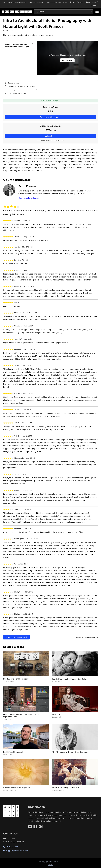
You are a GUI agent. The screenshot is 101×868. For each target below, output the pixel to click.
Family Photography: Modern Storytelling (70, 679)
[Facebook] (35, 827)
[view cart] (81, 2)
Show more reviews (16, 637)
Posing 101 (57, 714)
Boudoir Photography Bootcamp (66, 787)
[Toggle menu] (97, 12)
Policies (51, 865)
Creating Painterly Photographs (17, 787)
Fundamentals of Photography (16, 679)
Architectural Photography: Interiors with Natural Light (17, 45)
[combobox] (64, 12)
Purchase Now (67, 60)
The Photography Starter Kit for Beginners (70, 752)
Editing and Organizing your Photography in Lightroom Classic (22, 715)
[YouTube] (30, 827)
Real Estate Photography (14, 752)
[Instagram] (41, 827)
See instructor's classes (29, 198)
